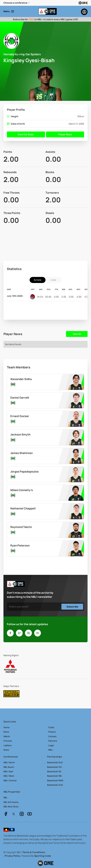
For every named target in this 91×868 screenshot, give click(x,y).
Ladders (8, 745)
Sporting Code (43, 856)
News (6, 732)
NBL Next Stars (11, 807)
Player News (65, 134)
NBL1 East (8, 771)
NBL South (9, 767)
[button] (17, 3)
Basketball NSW (55, 780)
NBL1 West (9, 776)
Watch (7, 736)
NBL (5, 797)
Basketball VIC (55, 767)
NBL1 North (9, 762)
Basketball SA (54, 771)
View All (77, 334)
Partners (53, 741)
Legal (51, 745)
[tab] (38, 280)
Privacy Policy (12, 856)
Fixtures (8, 741)
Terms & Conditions (34, 852)
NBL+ (51, 750)
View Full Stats (26, 134)
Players (52, 732)
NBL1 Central (10, 780)
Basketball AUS (55, 785)
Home (6, 727)
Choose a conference (15, 3)
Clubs (51, 727)
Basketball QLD (55, 762)
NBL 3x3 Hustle (11, 802)
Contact (52, 736)
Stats (6, 750)
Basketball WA (54, 776)
